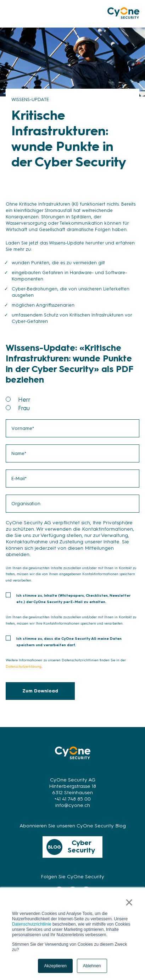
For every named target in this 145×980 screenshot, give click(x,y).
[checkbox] (72, 404)
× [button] (129, 902)
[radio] (79, 400)
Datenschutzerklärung (24, 666)
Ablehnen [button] (92, 966)
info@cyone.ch (73, 805)
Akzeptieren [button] (55, 966)
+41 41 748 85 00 (73, 799)
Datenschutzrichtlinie (32, 924)
